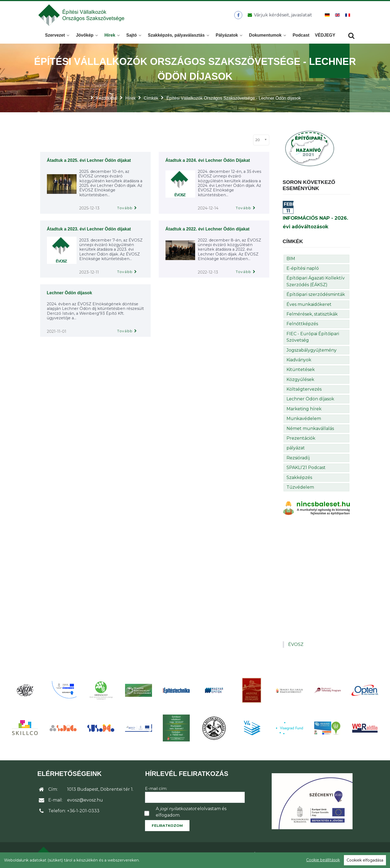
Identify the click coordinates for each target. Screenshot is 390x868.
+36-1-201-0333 (83, 812)
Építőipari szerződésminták (316, 296)
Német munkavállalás (310, 430)
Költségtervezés (304, 391)
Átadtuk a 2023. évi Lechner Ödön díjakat (89, 231)
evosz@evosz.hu (85, 802)
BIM (291, 260)
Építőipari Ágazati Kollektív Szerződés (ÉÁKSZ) (316, 283)
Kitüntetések (301, 371)
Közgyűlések (300, 381)
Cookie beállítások (323, 860)
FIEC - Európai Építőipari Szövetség (313, 339)
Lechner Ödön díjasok (70, 294)
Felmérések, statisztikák (312, 316)
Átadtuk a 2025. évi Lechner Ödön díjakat (89, 162)
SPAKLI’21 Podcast (306, 469)
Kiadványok (299, 361)
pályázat (296, 449)
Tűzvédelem (300, 489)
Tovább (125, 210)
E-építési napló (303, 270)
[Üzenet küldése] (279, 16)
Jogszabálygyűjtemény (312, 352)
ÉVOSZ (296, 646)
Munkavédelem (304, 420)
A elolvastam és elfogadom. (191, 813)
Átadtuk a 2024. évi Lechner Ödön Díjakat (208, 162)
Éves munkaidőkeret (309, 306)
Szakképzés (299, 479)
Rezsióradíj (298, 459)
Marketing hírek (304, 410)
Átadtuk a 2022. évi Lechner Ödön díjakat (208, 231)
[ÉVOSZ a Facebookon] (238, 16)
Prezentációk (301, 440)
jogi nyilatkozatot (178, 810)
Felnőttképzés (302, 325)
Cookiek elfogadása (365, 860)
